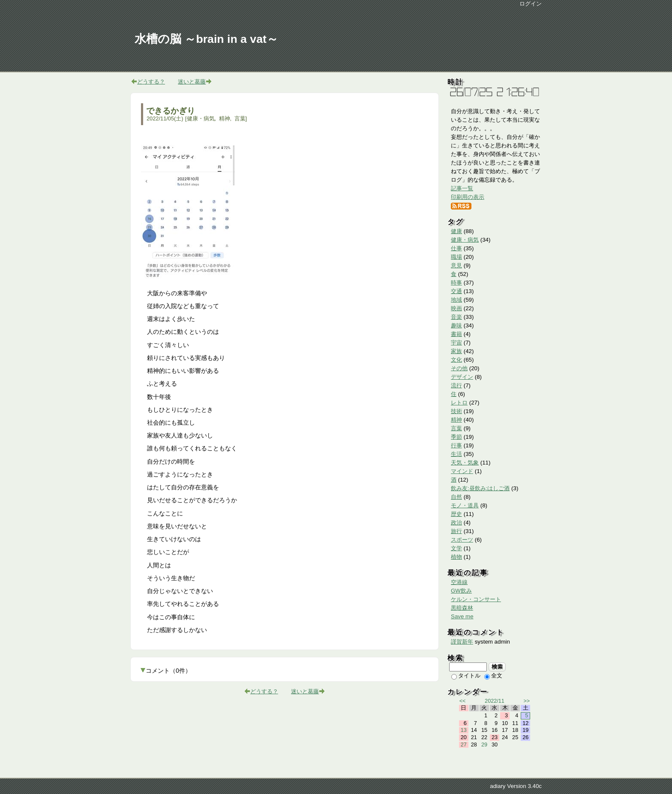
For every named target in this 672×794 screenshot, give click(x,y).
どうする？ (151, 82)
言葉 (240, 118)
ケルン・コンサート (476, 599)
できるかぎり (171, 111)
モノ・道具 (465, 505)
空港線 (459, 582)
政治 (456, 523)
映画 (456, 308)
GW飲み (461, 591)
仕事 (456, 248)
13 (464, 730)
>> (526, 701)
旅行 (456, 531)
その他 (459, 368)
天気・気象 (465, 463)
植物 (456, 557)
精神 (225, 118)
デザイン (462, 377)
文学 (456, 548)
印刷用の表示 (468, 197)
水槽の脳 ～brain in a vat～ (206, 39)
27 (464, 745)
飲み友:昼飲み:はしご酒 (480, 488)
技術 (456, 411)
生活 (456, 454)
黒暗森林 (462, 608)
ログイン (531, 4)
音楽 (456, 317)
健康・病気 (201, 118)
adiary (498, 786)
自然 (456, 497)
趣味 (456, 325)
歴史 (456, 514)
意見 (456, 265)
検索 (497, 667)
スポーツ (462, 540)
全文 (493, 676)
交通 (456, 291)
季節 (456, 437)
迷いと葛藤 (192, 82)
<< (463, 701)
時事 (456, 283)
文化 (456, 360)
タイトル (466, 676)
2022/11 (495, 701)
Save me (462, 616)
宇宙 (456, 343)
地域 (456, 300)
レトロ (459, 403)
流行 (456, 385)
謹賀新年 (462, 642)
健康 (456, 231)
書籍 (456, 334)
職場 (456, 257)
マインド (462, 471)
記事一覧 (462, 188)
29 (484, 745)
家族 (456, 351)
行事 (456, 445)
